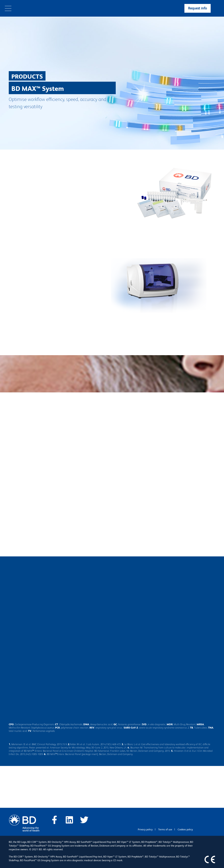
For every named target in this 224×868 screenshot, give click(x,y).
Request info (198, 8)
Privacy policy (145, 829)
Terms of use (165, 829)
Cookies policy (185, 829)
